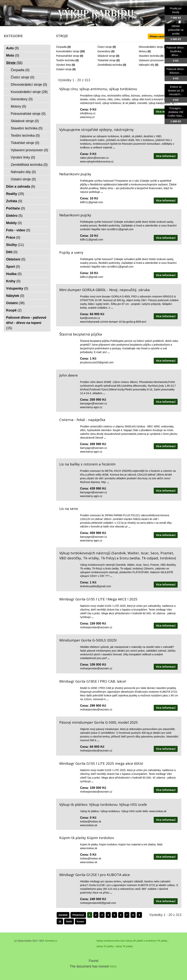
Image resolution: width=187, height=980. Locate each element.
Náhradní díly (147, 65)
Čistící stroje (105, 47)
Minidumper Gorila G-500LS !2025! (88, 640)
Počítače (16, 208)
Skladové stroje (106, 56)
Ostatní (15, 303)
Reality (15, 194)
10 (60, 921)
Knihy (13, 281)
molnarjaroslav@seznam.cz (96, 627)
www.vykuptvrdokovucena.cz (97, 161)
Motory (143, 51)
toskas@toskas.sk (91, 821)
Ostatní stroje (64, 69)
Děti (12, 252)
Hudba (14, 274)
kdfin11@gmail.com (92, 202)
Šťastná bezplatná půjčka (81, 334)
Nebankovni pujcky (75, 174)
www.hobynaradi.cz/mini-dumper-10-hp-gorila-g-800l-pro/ (113, 322)
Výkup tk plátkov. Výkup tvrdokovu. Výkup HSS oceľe (103, 804)
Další (69, 921)
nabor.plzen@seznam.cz (94, 158)
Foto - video (18, 230)
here (113, 966)
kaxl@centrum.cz (90, 318)
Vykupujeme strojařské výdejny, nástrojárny (96, 130)
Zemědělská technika (110, 65)
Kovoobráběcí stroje (68, 51)
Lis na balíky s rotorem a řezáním (87, 464)
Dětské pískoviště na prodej (176, 30)
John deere (69, 375)
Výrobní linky (64, 65)
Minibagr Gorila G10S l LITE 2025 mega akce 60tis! (101, 763)
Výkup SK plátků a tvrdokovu (141, 941)
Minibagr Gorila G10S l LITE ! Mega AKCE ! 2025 (98, 599)
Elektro (14, 216)
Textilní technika (65, 60)
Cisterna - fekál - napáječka (82, 420)
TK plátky (128, 946)
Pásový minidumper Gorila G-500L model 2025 (99, 722)
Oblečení (16, 259)
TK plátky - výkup (113, 946)
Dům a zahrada (21, 187)
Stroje (14, 63)
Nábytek (15, 296)
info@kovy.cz (88, 113)
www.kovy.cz (87, 117)
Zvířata (14, 201)
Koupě (14, 310)
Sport (13, 267)
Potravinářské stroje (68, 56)
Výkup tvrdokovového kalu (111, 941)
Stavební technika (149, 56)
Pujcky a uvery (71, 252)
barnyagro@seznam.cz (93, 403)
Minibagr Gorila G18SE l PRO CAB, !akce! (93, 681)
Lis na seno (69, 509)
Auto (13, 48)
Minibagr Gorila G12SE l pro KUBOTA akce (95, 875)
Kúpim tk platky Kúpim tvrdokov (87, 838)
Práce (13, 237)
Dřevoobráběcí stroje (151, 47)
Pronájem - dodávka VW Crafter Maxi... (176, 112)
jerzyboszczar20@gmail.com (97, 362)
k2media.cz (51, 941)
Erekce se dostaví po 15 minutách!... (176, 91)
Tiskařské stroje (107, 60)
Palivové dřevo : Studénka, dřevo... (176, 51)
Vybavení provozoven (151, 60)
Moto (13, 55)
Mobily (14, 223)
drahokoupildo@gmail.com (96, 586)
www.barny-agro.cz (91, 407)
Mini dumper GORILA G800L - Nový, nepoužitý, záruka (105, 290)
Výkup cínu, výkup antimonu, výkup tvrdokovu (98, 89)
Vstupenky (17, 288)
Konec (81, 921)
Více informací (166, 156)
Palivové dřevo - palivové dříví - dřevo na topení (26, 323)
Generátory (104, 51)
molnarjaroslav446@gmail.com (98, 903)
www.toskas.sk (89, 825)
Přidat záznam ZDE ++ (164, 36)
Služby (15, 245)
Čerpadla (61, 47)
